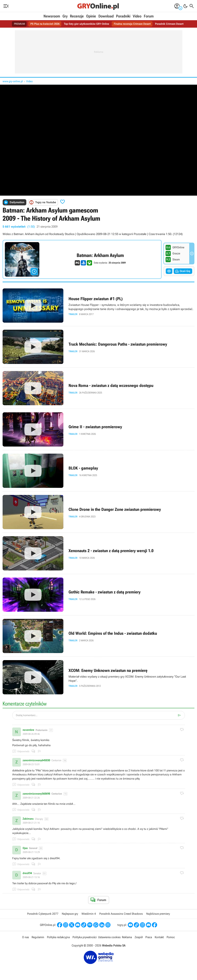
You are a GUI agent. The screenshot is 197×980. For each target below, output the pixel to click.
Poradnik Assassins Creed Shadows (121, 914)
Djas (25, 848)
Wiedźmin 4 (89, 914)
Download (106, 16)
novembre (28, 730)
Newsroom (52, 16)
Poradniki (123, 16)
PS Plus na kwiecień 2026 (42, 24)
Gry (65, 16)
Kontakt (159, 937)
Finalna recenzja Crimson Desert (134, 24)
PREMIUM (15, 24)
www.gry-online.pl (13, 81)
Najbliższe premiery (158, 914)
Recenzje (77, 16)
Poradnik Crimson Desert (173, 24)
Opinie (91, 16)
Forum (149, 16)
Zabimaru (28, 819)
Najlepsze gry (70, 914)
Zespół (138, 937)
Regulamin (38, 937)
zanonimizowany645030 (36, 760)
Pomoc (170, 937)
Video (137, 16)
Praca (148, 937)
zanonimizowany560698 (36, 794)
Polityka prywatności (85, 937)
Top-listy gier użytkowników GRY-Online (86, 24)
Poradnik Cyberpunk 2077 (43, 914)
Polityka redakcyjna (58, 937)
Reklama (127, 937)
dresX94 (27, 873)
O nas (26, 937)
